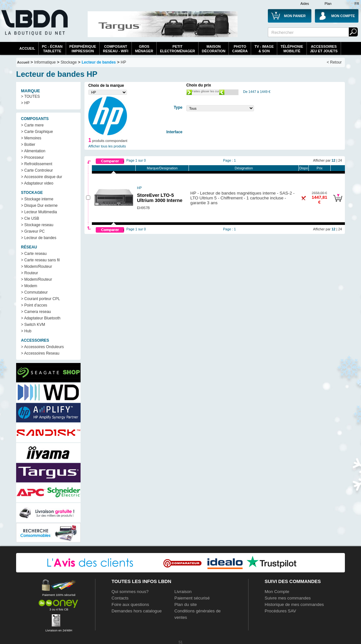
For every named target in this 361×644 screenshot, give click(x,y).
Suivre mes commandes (288, 598)
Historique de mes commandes (294, 604)
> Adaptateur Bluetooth (41, 318)
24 (340, 160)
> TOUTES (30, 96)
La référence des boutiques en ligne (34, 26)
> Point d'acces (34, 305)
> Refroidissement (37, 164)
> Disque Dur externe (39, 206)
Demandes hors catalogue (137, 611)
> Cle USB (30, 218)
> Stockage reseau (37, 225)
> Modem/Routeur (36, 267)
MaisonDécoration (214, 49)
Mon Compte (277, 592)
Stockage (69, 62)
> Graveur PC (33, 231)
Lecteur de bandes (99, 62)
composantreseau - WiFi (116, 49)
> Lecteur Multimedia (39, 212)
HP (124, 62)
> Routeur (29, 273)
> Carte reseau (34, 254)
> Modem (29, 286)
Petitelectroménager (177, 49)
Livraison (183, 592)
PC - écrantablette (52, 49)
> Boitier (28, 145)
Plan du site (186, 604)
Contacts (120, 598)
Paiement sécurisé (192, 598)
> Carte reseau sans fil (40, 260)
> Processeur (32, 157)
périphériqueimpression (83, 49)
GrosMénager (144, 49)
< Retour (334, 62)
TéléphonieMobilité (292, 49)
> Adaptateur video (37, 183)
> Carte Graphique (37, 132)
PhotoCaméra (240, 49)
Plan (328, 4)
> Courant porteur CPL (40, 299)
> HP (25, 103)
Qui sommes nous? (130, 592)
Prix (319, 168)
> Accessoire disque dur (42, 177)
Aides (305, 4)
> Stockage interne (37, 199)
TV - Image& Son (264, 49)
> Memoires (31, 138)
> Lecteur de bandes (39, 238)
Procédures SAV (280, 611)
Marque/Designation (162, 168)
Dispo (303, 168)
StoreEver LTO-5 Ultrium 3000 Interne (160, 198)
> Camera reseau (36, 312)
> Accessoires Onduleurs (42, 347)
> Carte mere (32, 125)
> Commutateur (34, 292)
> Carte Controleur (37, 170)
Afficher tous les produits (107, 146)
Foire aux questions (130, 604)
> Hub (26, 331)
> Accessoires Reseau (40, 353)
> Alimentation (33, 151)
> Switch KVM (33, 325)
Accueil (27, 48)
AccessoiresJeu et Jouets (324, 49)
